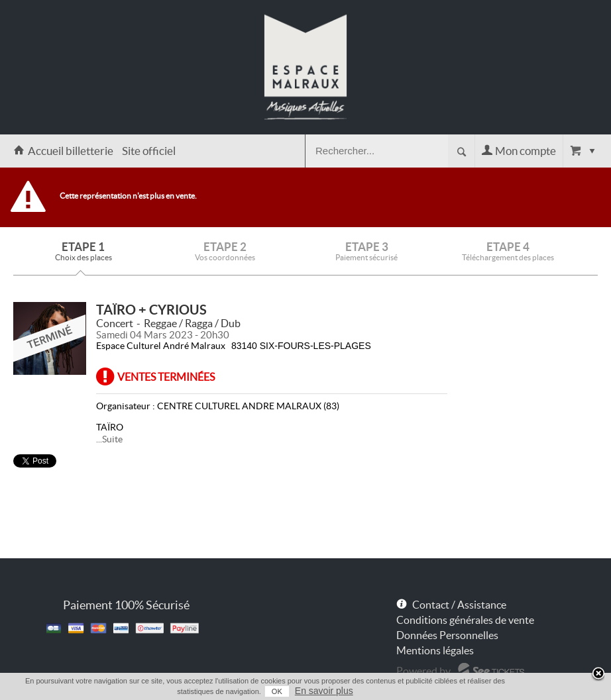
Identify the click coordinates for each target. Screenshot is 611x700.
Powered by (423, 671)
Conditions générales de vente (465, 620)
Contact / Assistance (459, 605)
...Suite (109, 439)
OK (277, 691)
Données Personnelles (447, 635)
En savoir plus (324, 691)
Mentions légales (435, 650)
